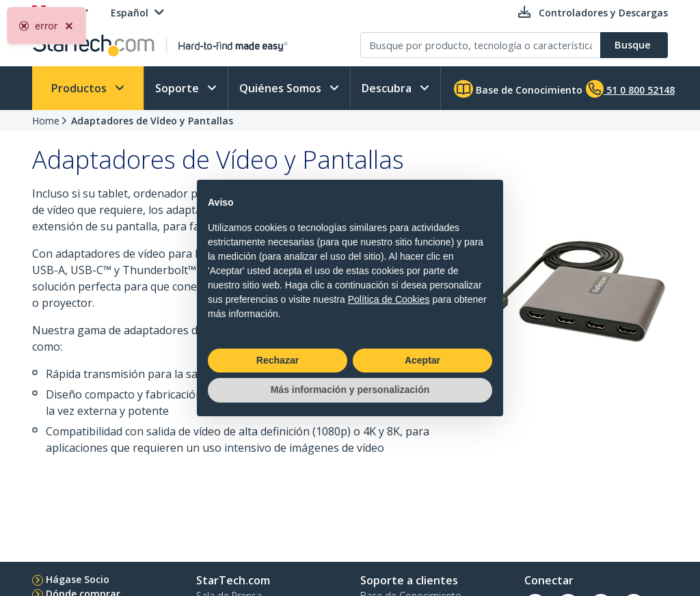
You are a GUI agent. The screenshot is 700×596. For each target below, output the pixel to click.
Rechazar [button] (278, 360)
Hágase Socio (78, 579)
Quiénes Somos (282, 88)
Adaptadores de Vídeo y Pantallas (152, 121)
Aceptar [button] (422, 360)
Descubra (388, 88)
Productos (80, 88)
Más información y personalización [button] (350, 390)
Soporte (178, 88)
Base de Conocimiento (518, 89)
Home (46, 121)
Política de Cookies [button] (389, 299)
